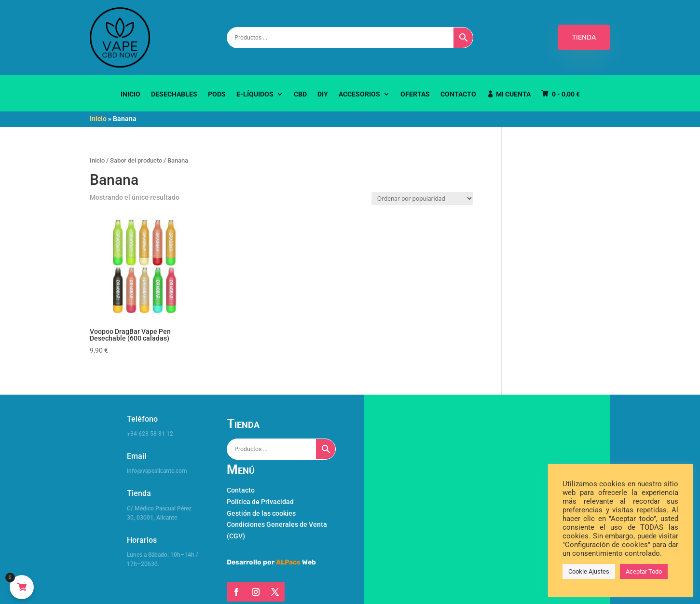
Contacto (458, 94)
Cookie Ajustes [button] (589, 571)
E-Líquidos (255, 94)
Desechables (174, 94)
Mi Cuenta (513, 94)
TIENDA (584, 37)
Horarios (142, 540)
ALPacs (288, 562)
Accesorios (359, 94)
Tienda (139, 493)
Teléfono (142, 419)
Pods (217, 94)
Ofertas (415, 94)
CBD (300, 94)
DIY (323, 94)
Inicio (130, 94)
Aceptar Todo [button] (644, 571)
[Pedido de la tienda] (422, 199)
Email (137, 456)
